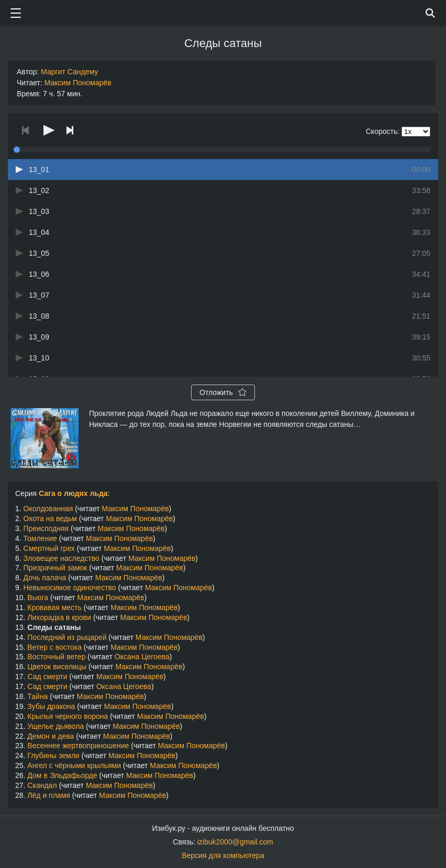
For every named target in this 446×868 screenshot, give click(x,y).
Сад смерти (47, 677)
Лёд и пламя (48, 795)
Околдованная (48, 509)
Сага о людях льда (73, 493)
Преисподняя (46, 528)
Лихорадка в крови (59, 617)
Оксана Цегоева (142, 657)
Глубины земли (53, 756)
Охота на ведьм (50, 518)
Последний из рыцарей (67, 637)
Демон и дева (51, 736)
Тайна (37, 696)
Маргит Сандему (69, 72)
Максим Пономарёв (78, 83)
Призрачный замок (55, 568)
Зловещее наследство (62, 558)
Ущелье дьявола (55, 726)
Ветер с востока (54, 647)
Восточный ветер (56, 657)
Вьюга (38, 598)
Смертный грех (49, 548)
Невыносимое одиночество (70, 588)
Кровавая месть (54, 607)
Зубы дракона (51, 706)
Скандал (42, 785)
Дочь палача (45, 578)
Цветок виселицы (57, 667)
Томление (40, 538)
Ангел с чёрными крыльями (74, 765)
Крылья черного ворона (68, 716)
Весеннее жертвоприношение (78, 746)
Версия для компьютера (223, 855)
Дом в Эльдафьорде (62, 775)
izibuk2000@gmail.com (235, 842)
